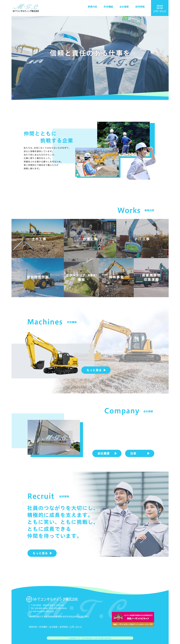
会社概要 (124, 7)
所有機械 (108, 7)
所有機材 (43, 627)
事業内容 (92, 7)
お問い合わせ (76, 627)
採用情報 (140, 7)
